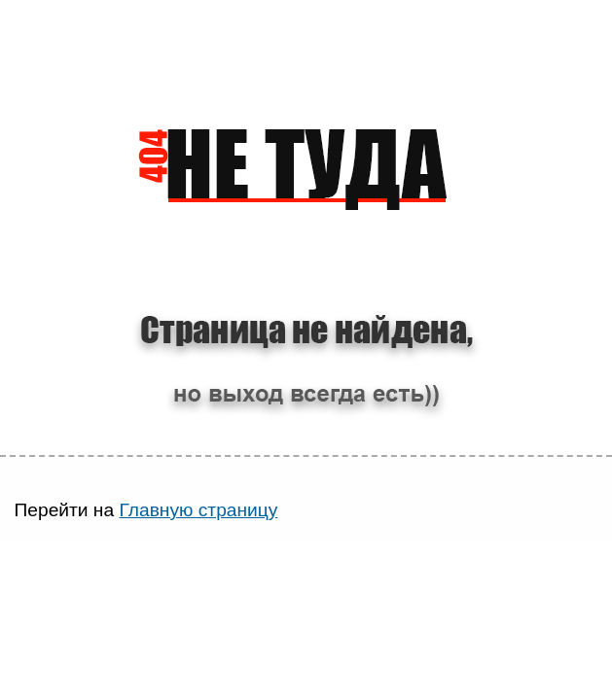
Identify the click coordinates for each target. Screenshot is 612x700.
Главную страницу (198, 510)
